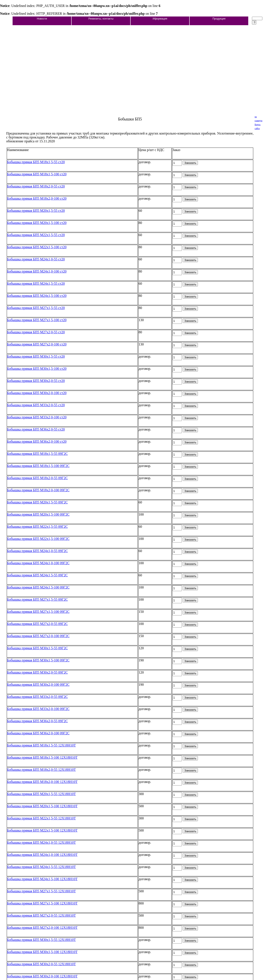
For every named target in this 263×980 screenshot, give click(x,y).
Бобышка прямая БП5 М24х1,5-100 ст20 (37, 296)
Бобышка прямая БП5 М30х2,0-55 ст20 (36, 381)
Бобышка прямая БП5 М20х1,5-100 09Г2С (38, 514)
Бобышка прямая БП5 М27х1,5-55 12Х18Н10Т (42, 891)
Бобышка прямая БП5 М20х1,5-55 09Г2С (38, 502)
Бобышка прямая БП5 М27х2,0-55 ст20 (36, 332)
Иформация (160, 19)
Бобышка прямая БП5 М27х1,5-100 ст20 (37, 320)
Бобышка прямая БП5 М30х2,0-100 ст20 (37, 393)
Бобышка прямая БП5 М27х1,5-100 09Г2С (38, 612)
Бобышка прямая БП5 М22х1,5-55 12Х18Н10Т (42, 818)
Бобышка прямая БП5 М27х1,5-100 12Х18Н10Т (42, 903)
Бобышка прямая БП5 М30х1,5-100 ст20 (37, 369)
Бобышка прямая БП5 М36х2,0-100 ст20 (37, 441)
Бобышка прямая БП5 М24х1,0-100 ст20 (37, 271)
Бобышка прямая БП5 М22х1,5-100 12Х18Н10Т (42, 830)
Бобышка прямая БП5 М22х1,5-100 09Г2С (38, 539)
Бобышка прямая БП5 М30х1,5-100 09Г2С (38, 660)
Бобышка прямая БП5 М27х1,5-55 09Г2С (38, 599)
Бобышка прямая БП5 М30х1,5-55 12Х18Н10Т (42, 940)
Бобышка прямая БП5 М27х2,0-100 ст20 (37, 344)
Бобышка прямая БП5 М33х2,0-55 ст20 (36, 405)
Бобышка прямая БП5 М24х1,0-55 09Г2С (38, 551)
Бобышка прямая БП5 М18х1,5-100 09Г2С (38, 466)
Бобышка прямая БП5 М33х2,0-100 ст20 (37, 417)
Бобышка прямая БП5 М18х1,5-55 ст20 (36, 162)
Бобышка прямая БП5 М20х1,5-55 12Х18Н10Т (42, 794)
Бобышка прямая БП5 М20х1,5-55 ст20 (36, 211)
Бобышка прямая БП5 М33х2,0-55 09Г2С (38, 697)
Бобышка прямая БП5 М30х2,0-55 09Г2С (38, 672)
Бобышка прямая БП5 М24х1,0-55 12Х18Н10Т (42, 843)
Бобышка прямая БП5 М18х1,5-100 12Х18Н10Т (42, 757)
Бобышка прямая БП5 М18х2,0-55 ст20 (36, 186)
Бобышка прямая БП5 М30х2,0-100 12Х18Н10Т (42, 976)
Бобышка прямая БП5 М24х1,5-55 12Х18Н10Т (42, 867)
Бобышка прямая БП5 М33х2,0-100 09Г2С (38, 709)
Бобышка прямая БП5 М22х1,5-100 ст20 (37, 247)
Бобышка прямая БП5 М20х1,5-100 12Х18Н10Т (42, 806)
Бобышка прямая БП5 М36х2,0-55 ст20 (36, 429)
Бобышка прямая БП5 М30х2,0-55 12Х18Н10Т (42, 964)
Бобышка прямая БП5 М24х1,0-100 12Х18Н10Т (42, 855)
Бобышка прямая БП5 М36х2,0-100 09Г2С (38, 733)
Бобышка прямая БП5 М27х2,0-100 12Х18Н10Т (42, 928)
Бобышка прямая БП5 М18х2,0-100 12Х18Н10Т (42, 782)
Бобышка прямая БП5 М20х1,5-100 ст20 (37, 223)
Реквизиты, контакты (101, 19)
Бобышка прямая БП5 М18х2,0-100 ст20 (37, 198)
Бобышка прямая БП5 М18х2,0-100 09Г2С (38, 490)
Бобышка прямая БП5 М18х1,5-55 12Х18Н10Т (42, 745)
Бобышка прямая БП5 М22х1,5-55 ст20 (36, 235)
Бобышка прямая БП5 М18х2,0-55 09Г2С (38, 478)
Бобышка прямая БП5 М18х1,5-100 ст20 (37, 174)
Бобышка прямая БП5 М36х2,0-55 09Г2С (38, 721)
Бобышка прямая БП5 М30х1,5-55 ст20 (36, 356)
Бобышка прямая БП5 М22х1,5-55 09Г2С (38, 527)
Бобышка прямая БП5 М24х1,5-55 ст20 (36, 284)
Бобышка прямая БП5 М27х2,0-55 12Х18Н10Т (42, 915)
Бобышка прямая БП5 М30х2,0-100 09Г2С (38, 685)
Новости (42, 19)
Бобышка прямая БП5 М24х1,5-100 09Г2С (38, 587)
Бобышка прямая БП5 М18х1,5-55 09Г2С (38, 454)
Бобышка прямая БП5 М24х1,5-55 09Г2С (38, 575)
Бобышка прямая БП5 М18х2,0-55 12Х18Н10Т (42, 770)
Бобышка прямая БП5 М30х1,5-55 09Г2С (38, 648)
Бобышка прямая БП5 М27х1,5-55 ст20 (36, 308)
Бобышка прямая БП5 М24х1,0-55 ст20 (36, 259)
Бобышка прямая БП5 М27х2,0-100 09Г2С (38, 636)
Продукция (219, 19)
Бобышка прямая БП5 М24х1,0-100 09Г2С (38, 563)
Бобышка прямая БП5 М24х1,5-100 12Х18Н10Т (42, 879)
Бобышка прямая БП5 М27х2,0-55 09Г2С (38, 624)
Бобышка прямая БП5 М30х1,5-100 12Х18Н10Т (42, 952)
